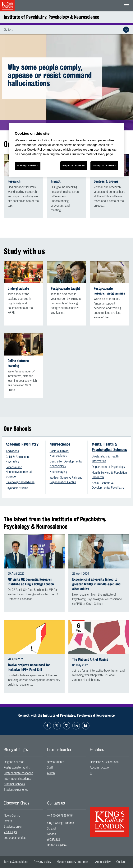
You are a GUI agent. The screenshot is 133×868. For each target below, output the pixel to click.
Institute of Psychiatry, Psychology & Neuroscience (51, 17)
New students (55, 762)
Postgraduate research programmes (109, 291)
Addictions (12, 451)
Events (8, 821)
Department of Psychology (108, 467)
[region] (66, 150)
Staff (50, 768)
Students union (13, 827)
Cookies (121, 862)
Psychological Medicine (20, 482)
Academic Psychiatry (22, 444)
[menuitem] (23, 762)
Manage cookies (28, 166)
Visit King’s (10, 832)
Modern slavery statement (73, 862)
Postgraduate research (18, 773)
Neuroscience (60, 444)
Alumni (51, 773)
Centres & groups (106, 181)
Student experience (16, 790)
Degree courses (14, 762)
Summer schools (14, 784)
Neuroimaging (58, 472)
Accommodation (100, 768)
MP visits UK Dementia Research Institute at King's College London (31, 582)
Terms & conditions (16, 862)
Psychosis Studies (17, 488)
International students (17, 779)
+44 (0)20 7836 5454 (60, 816)
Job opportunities (15, 838)
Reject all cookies (74, 166)
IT (91, 773)
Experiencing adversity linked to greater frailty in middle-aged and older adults (96, 584)
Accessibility (103, 862)
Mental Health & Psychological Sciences (109, 447)
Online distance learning (18, 363)
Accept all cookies (104, 166)
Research (14, 181)
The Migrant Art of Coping (90, 659)
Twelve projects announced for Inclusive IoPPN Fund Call (29, 667)
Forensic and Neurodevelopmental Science (19, 472)
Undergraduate (18, 288)
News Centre (12, 816)
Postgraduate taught (65, 288)
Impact (56, 181)
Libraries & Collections (104, 762)
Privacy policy (42, 862)
